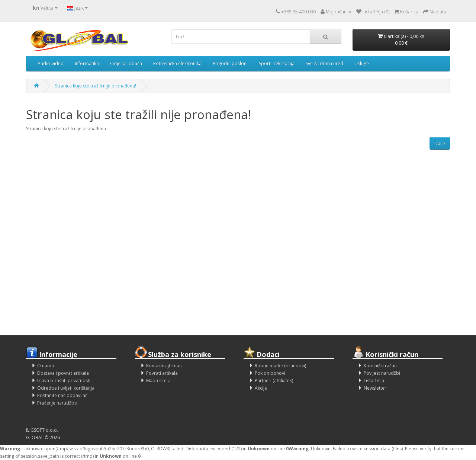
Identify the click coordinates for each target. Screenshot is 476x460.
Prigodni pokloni (230, 63)
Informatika (87, 63)
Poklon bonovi (270, 373)
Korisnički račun (380, 366)
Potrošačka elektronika (177, 63)
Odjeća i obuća (126, 63)
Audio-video (51, 63)
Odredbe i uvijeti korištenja (66, 388)
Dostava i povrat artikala (63, 373)
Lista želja (374, 381)
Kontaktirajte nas (164, 366)
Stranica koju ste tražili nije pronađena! (96, 86)
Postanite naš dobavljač (62, 395)
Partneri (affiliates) (274, 381)
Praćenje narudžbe (57, 403)
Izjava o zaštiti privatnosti (64, 381)
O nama (46, 366)
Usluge (362, 63)
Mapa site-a (158, 381)
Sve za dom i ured (324, 63)
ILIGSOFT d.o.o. (42, 430)
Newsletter (375, 388)
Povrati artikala (162, 373)
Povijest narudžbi (382, 373)
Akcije (261, 388)
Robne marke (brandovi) (280, 366)
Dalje (440, 143)
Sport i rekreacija (277, 63)
